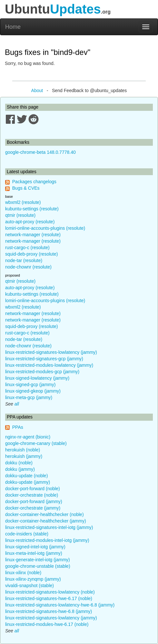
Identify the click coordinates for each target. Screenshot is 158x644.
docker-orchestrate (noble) (32, 495)
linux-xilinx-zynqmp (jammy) (33, 579)
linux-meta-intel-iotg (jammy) (34, 553)
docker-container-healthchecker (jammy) (46, 521)
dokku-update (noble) (26, 476)
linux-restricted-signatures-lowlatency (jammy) (51, 352)
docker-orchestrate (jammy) (33, 508)
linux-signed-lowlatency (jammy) (37, 378)
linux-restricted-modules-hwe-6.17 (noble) (47, 624)
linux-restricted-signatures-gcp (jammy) (44, 359)
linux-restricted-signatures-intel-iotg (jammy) (49, 527)
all (17, 404)
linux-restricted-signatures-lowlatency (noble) (50, 592)
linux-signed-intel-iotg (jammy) (35, 547)
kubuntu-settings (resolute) (32, 209)
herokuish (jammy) (24, 456)
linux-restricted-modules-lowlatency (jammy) (49, 365)
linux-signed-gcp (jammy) (30, 385)
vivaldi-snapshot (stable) (30, 586)
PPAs (18, 427)
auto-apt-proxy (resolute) (30, 222)
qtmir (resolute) (20, 215)
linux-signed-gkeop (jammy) (33, 391)
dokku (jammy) (20, 469)
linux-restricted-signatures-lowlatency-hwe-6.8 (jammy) (60, 605)
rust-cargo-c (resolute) (27, 248)
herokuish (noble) (23, 450)
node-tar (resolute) (24, 260)
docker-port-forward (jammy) (34, 501)
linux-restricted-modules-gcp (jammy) (42, 372)
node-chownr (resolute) (28, 267)
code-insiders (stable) (27, 534)
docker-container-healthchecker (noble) (44, 514)
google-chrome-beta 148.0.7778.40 (40, 152)
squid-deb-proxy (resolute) (31, 254)
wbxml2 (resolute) (23, 202)
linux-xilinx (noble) (23, 573)
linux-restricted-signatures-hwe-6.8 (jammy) (49, 611)
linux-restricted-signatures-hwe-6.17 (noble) (49, 598)
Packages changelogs (34, 182)
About (37, 90)
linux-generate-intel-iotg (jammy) (38, 560)
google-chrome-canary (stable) (36, 443)
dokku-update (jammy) (28, 482)
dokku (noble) (19, 463)
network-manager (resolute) (33, 235)
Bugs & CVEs (26, 188)
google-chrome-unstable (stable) (38, 566)
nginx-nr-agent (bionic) (28, 437)
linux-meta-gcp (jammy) (29, 397)
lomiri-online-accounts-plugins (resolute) (45, 228)
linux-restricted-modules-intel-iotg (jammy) (47, 540)
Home (13, 27)
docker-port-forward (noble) (33, 489)
